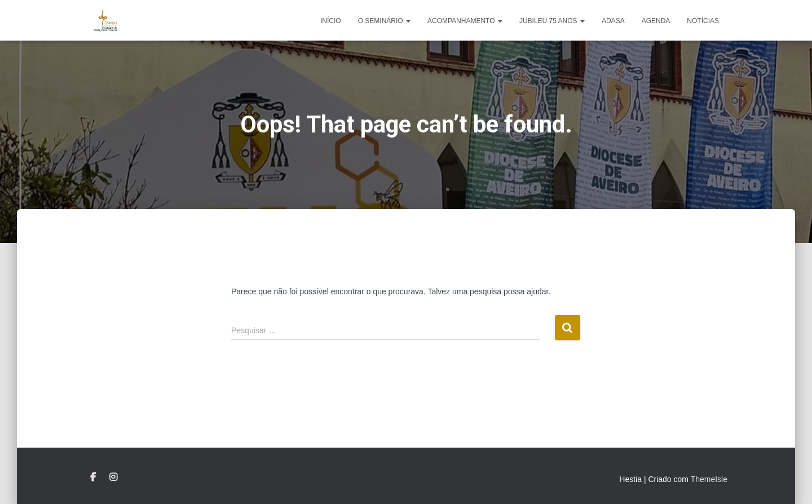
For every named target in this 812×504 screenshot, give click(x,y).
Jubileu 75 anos (552, 21)
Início (331, 21)
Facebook (93, 478)
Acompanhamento (465, 21)
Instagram (113, 478)
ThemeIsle (709, 479)
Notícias (703, 21)
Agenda (656, 21)
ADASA (613, 21)
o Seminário (384, 21)
